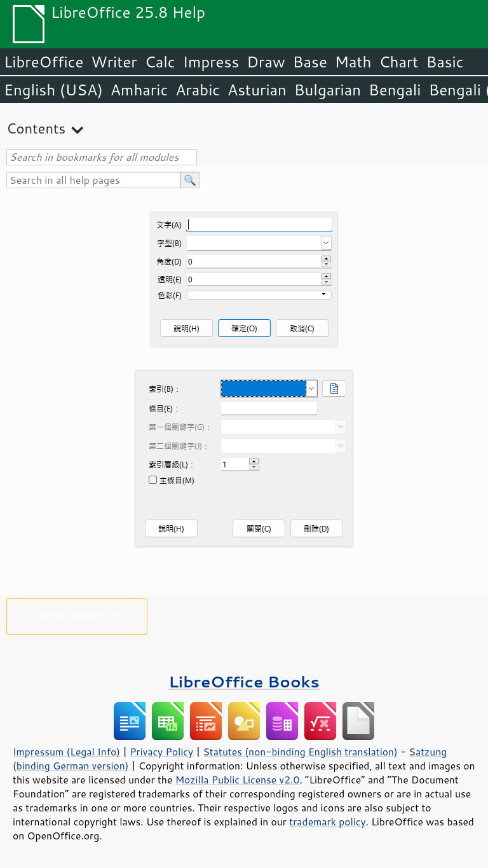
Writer (114, 62)
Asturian (257, 90)
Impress (211, 62)
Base (310, 62)
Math (353, 62)
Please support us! (77, 614)
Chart (398, 62)
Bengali (395, 90)
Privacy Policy (161, 752)
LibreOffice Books (244, 681)
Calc (160, 62)
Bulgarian (328, 90)
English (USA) (53, 90)
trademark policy (327, 822)
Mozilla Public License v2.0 (238, 780)
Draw (266, 62)
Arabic (198, 90)
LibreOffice (44, 62)
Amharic (139, 90)
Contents (36, 128)
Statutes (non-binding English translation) (300, 752)
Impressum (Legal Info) (66, 752)
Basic (444, 62)
